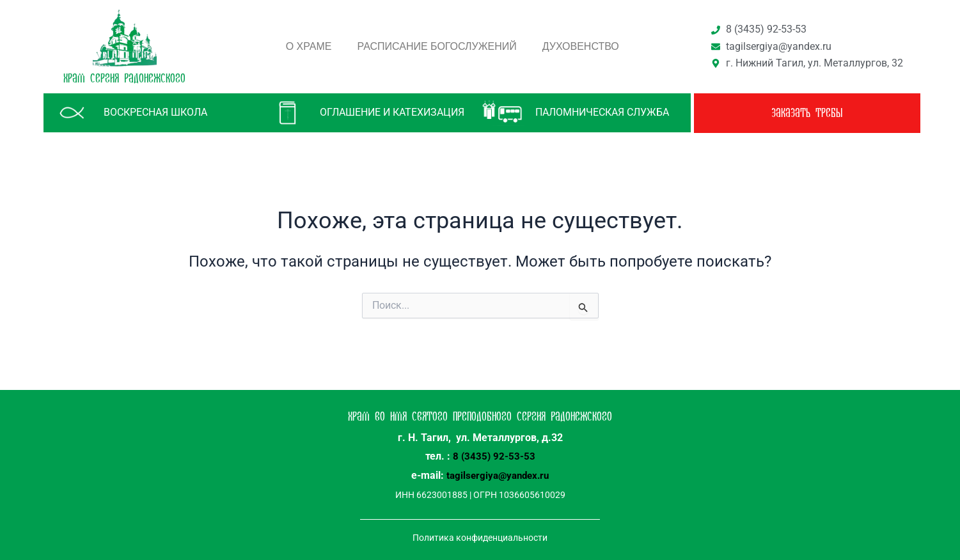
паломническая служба (602, 112)
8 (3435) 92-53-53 (494, 456)
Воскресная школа (155, 112)
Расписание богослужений (437, 46)
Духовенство (581, 46)
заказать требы (807, 113)
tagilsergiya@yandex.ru (498, 475)
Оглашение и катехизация (392, 112)
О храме (309, 46)
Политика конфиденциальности (480, 536)
